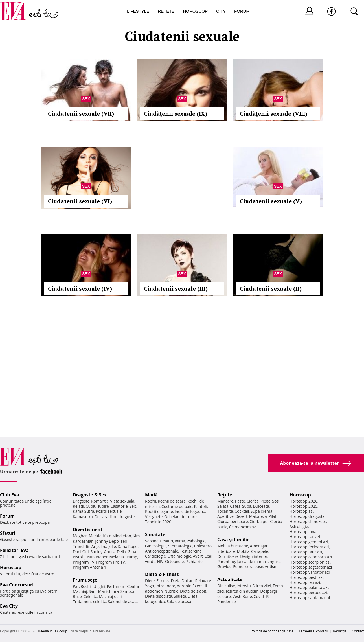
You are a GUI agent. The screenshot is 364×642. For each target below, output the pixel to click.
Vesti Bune (242, 596)
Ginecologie (156, 546)
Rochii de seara (172, 501)
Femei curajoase (248, 567)
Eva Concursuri (17, 585)
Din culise (226, 586)
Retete (166, 11)
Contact (358, 631)
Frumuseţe (85, 580)
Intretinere (165, 586)
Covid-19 (262, 596)
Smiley (96, 552)
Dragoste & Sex (90, 495)
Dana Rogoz (129, 546)
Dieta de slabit (193, 591)
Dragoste (81, 501)
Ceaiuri (167, 541)
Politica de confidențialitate (272, 631)
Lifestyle (138, 11)
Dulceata (261, 506)
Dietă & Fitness (162, 574)
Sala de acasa (179, 602)
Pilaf (272, 516)
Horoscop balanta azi (309, 587)
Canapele (260, 551)
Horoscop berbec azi (308, 592)
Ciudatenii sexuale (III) (176, 289)
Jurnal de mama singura (259, 561)
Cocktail (242, 511)
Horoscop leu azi (305, 582)
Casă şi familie (233, 540)
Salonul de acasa (123, 602)
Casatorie (119, 506)
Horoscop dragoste (307, 516)
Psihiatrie (194, 561)
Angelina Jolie (104, 546)
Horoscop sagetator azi (311, 567)
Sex (86, 99)
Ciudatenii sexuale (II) (271, 289)
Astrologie (299, 526)
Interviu (244, 586)
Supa (247, 506)
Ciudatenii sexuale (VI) (80, 201)
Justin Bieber (96, 557)
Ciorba (253, 501)
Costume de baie (177, 506)
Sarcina (152, 541)
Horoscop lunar (304, 532)
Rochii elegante (159, 511)
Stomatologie (180, 546)
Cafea (235, 506)
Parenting (226, 561)
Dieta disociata (159, 596)
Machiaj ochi (110, 596)
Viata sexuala (122, 501)
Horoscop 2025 (303, 506)
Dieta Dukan (182, 581)
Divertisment (88, 529)
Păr (76, 586)
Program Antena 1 (90, 567)
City (221, 11)
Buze (77, 596)
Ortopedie (174, 561)
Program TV (84, 562)
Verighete (154, 517)
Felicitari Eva (14, 550)
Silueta (180, 596)
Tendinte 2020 (158, 522)
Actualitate (230, 579)
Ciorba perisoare (233, 521)
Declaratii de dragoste (115, 517)
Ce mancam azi (243, 527)
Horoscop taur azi (306, 552)
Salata (223, 506)
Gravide (224, 567)
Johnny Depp (107, 541)
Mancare (225, 501)
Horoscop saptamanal (310, 598)
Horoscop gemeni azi (309, 542)
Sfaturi (8, 533)
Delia (121, 552)
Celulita (90, 596)
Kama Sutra (83, 511)
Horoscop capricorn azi (311, 557)
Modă (151, 495)
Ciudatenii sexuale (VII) (81, 114)
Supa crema (261, 511)
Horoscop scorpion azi (310, 562)
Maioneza (258, 516)
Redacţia (340, 631)
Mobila (243, 551)
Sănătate (155, 534)
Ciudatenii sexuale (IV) (80, 289)
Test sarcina (191, 551)
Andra (110, 552)
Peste (266, 501)
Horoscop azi (301, 511)
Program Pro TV (110, 562)
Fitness (163, 581)
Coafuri (134, 586)
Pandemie (227, 602)
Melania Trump (123, 557)
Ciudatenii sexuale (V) (271, 201)
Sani (93, 591)
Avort (198, 556)
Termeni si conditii (313, 631)
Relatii (78, 506)
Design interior (254, 556)
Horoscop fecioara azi (309, 547)
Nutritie (171, 591)
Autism (271, 567)
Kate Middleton (117, 536)
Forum (242, 11)
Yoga (150, 586)
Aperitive (225, 516)
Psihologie (196, 541)
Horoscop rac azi (305, 537)
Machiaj (80, 591)
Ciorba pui (259, 521)
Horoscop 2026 (303, 501)
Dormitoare (228, 556)
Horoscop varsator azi (310, 572)
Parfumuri (116, 586)
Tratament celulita (90, 602)
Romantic (100, 501)
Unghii (99, 586)
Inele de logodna (190, 511)
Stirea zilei (262, 586)
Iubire (103, 506)
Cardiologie (155, 556)
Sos (275, 501)
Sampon (128, 591)
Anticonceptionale (162, 551)
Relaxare (203, 581)
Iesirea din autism (242, 591)
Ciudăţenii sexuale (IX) (176, 114)
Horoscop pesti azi (306, 577)
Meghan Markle (87, 536)
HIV (160, 561)
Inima (180, 541)
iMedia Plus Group (53, 631)
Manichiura (108, 591)
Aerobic (184, 586)
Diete (150, 581)
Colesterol (203, 546)
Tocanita (225, 511)
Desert (241, 516)
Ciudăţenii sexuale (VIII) (274, 114)
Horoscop (195, 11)
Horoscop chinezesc (308, 521)
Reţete (225, 495)
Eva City (9, 606)
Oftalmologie (179, 556)
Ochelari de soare (180, 517)
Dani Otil (81, 552)
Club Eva (10, 495)
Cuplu (91, 506)
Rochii (86, 586)
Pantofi (201, 506)
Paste (240, 501)
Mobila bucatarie (233, 546)
